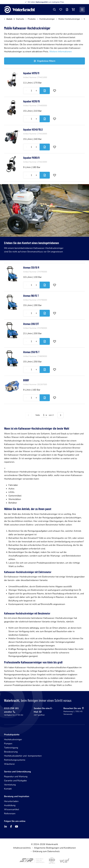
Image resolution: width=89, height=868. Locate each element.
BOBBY (26, 380)
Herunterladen (11, 801)
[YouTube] (16, 826)
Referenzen (10, 814)
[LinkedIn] (6, 826)
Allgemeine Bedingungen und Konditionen (55, 848)
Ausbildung (10, 805)
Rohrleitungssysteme (15, 760)
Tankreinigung (11, 748)
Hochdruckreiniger (13, 740)
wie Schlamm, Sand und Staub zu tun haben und (60, 434)
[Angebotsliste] (67, 10)
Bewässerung (11, 752)
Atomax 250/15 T (31, 352)
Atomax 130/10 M (31, 267)
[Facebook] (11, 826)
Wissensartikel (12, 809)
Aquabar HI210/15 (32, 101)
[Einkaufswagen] (73, 10)
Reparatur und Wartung (16, 777)
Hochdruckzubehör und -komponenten (23, 756)
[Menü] (82, 10)
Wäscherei (9, 764)
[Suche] (54, 10)
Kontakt (8, 789)
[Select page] (44, 415)
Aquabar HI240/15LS (33, 129)
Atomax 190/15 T (31, 296)
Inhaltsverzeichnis (22, 848)
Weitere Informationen (60, 52)
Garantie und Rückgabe (15, 781)
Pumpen (8, 744)
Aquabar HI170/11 (31, 73)
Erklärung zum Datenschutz (46, 851)
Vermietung (10, 785)
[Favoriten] (61, 10)
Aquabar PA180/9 (31, 158)
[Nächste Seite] (61, 415)
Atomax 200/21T (31, 324)
